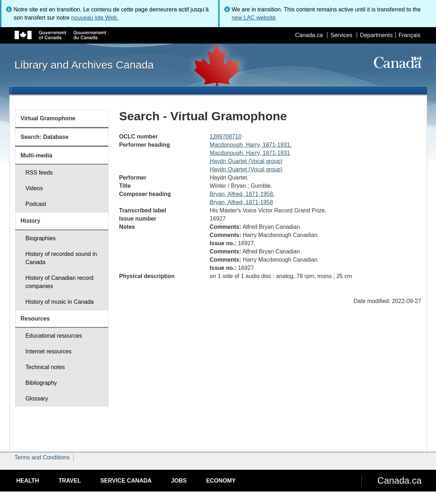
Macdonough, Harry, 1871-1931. (250, 145)
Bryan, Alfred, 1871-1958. (242, 194)
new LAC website (254, 18)
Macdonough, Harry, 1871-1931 (250, 153)
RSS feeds (39, 173)
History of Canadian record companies (59, 282)
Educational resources (54, 336)
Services (341, 35)
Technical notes (45, 367)
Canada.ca (309, 35)
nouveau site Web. (95, 18)
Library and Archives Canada (84, 65)
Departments (376, 35)
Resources (35, 319)
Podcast (36, 204)
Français (409, 35)
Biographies (41, 238)
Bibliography (41, 383)
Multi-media (37, 155)
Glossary (37, 399)
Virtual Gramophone (48, 118)
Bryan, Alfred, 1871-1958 (241, 202)
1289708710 (225, 137)
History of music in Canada (59, 302)
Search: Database (45, 137)
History (31, 221)
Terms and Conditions (42, 457)
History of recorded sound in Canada (61, 258)
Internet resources (48, 351)
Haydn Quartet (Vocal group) (246, 161)
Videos (34, 188)
